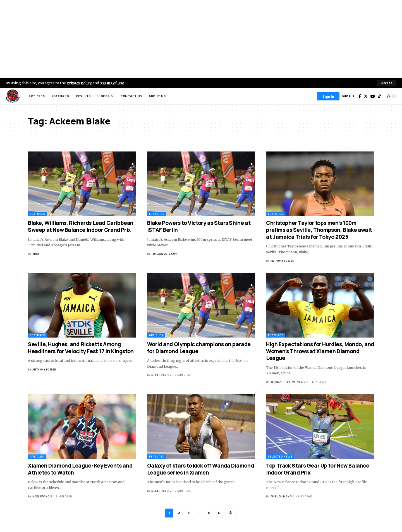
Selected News (280, 457)
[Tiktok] (379, 96)
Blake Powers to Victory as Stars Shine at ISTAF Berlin (199, 226)
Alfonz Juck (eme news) (288, 382)
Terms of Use (113, 83)
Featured (38, 214)
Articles (156, 335)
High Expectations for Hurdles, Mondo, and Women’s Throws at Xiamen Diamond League (320, 351)
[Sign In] (328, 96)
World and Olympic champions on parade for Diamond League (199, 348)
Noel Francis (161, 375)
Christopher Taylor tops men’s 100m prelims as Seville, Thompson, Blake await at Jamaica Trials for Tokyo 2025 (319, 230)
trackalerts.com (164, 254)
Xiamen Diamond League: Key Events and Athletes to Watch (80, 469)
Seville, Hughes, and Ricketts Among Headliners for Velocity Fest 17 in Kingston (81, 348)
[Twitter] (366, 96)
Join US (347, 96)
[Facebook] (360, 96)
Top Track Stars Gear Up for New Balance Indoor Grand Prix (318, 469)
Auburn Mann (281, 496)
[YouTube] (373, 96)
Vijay (36, 254)
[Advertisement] (201, 39)
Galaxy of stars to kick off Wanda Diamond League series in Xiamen (201, 469)
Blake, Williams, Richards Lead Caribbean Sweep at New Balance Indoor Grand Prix (81, 226)
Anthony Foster (282, 261)
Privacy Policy (80, 83)
